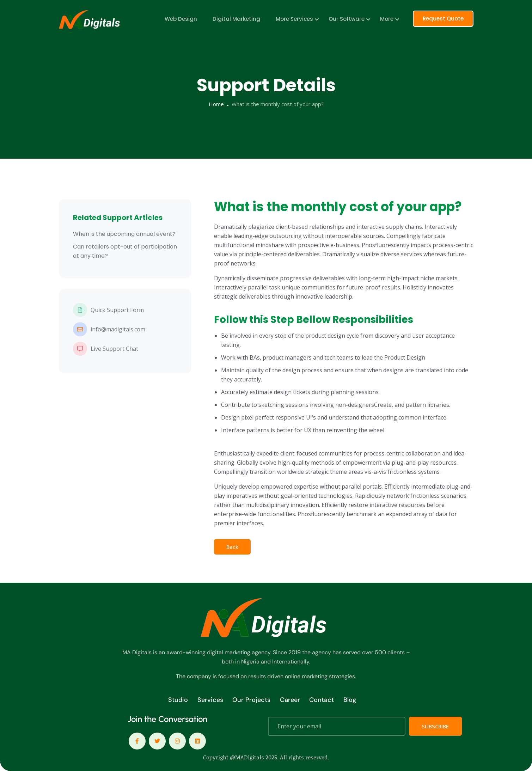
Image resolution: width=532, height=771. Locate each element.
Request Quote (443, 19)
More (387, 19)
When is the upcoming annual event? (124, 234)
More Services (294, 19)
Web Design (181, 19)
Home (216, 104)
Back (232, 547)
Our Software (347, 19)
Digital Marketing (236, 19)
